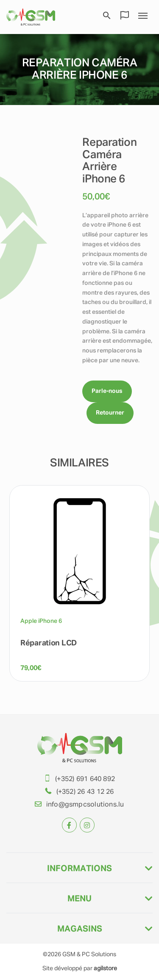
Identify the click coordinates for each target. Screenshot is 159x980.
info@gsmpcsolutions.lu (85, 805)
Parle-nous (107, 391)
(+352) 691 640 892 (85, 779)
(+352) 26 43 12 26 (85, 792)
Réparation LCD (49, 643)
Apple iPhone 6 (41, 621)
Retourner (110, 413)
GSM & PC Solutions (89, 954)
